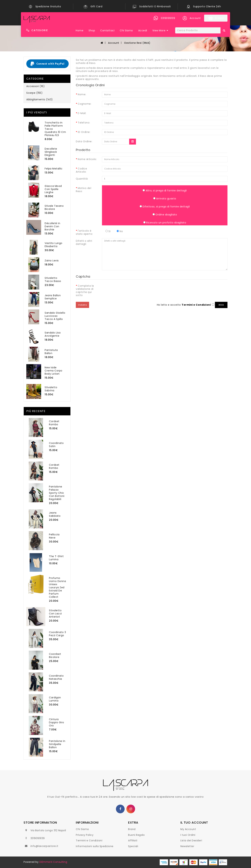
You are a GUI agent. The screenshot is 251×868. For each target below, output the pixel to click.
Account (113, 43)
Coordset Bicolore (55, 656)
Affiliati (133, 840)
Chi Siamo (126, 30)
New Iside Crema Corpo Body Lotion (54, 371)
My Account (188, 829)
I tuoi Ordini (188, 835)
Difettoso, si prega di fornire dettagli (165, 206)
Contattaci (107, 30)
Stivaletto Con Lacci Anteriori (55, 614)
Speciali (133, 846)
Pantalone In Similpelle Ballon (57, 744)
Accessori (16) (35, 86)
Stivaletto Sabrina (51, 389)
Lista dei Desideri (191, 840)
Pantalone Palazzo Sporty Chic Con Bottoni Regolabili (57, 493)
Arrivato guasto (165, 198)
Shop (92, 30)
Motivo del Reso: (83, 190)
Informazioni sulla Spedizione (95, 846)
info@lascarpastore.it (44, 846)
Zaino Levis (52, 261)
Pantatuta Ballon (51, 352)
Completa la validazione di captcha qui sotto (85, 290)
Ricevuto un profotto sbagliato (165, 222)
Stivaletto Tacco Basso (53, 280)
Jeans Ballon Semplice (53, 297)
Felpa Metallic (54, 169)
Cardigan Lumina (55, 699)
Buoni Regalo (136, 835)
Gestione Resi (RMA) (137, 43)
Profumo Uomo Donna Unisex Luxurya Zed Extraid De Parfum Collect (57, 587)
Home (79, 30)
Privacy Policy (85, 835)
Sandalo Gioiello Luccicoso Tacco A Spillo (55, 316)
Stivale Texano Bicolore (54, 207)
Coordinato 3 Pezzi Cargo (57, 634)
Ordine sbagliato (165, 214)
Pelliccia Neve (54, 536)
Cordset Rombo (54, 423)
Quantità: (82, 179)
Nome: (82, 94)
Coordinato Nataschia (56, 677)
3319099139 (38, 838)
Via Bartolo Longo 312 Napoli (48, 830)
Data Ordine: (84, 141)
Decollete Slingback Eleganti (51, 152)
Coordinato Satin (56, 445)
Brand (132, 829)
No (120, 231)
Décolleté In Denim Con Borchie (52, 226)
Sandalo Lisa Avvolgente (53, 334)
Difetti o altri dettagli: (84, 242)
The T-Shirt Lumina (56, 558)
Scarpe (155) (34, 93)
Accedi (143, 30)
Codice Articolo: (81, 170)
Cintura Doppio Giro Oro (57, 722)
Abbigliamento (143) (40, 99)
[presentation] (128, 290)
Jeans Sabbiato (55, 514)
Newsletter (187, 846)
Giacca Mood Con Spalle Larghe (53, 189)
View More (159, 30)
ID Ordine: (84, 132)
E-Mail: (82, 113)
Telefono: (84, 123)
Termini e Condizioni (89, 840)
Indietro (82, 305)
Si (108, 231)
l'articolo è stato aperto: (84, 232)
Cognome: (85, 104)
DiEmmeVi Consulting (53, 862)
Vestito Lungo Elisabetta (54, 245)
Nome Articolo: (87, 159)
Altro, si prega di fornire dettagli (165, 190)
